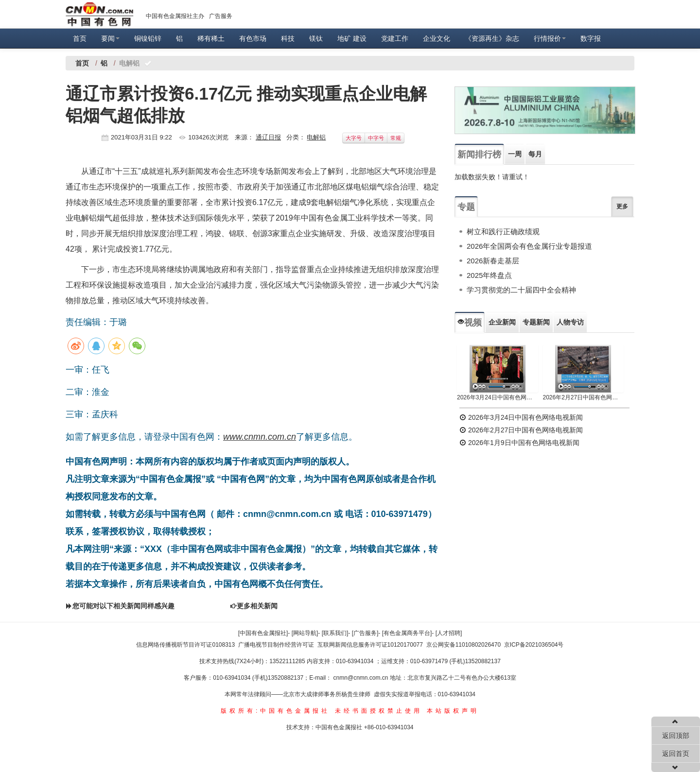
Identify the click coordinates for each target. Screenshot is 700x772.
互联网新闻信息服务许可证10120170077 (370, 645)
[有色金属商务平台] (407, 633)
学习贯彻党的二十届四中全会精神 (521, 290)
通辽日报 (268, 137)
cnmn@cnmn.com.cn (362, 678)
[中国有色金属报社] (263, 633)
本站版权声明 (453, 711)
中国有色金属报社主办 (175, 16)
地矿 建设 (352, 38)
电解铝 (316, 137)
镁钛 (316, 38)
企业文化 (437, 38)
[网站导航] (305, 633)
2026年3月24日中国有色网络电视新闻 (498, 397)
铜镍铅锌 (148, 38)
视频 (470, 323)
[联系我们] (335, 633)
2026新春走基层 (493, 261)
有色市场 (253, 38)
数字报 (591, 38)
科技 (288, 38)
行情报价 (550, 38)
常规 (396, 138)
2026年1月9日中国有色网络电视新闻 (519, 443)
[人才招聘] (449, 633)
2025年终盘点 (489, 275)
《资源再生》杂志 (492, 38)
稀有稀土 (211, 38)
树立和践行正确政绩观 (503, 232)
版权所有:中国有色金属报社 (275, 711)
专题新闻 (536, 322)
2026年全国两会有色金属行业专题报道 (529, 246)
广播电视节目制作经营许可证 (276, 645)
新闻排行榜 (479, 154)
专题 (466, 207)
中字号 (376, 138)
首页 (80, 38)
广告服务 (221, 16)
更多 (622, 206)
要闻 (110, 38)
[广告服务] (365, 633)
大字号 (354, 138)
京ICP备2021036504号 (534, 645)
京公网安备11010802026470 (464, 645)
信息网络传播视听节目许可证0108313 (185, 645)
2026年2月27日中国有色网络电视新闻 (584, 397)
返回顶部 (676, 736)
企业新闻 (502, 322)
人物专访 (570, 322)
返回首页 (676, 754)
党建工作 (395, 38)
